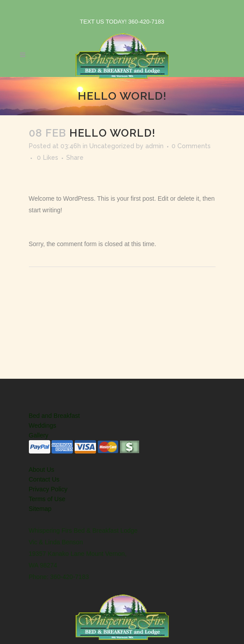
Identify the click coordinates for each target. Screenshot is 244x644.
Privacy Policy (48, 489)
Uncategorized (112, 146)
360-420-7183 (146, 22)
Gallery (39, 435)
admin (154, 146)
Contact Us (44, 479)
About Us (42, 470)
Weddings (43, 425)
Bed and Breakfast (54, 416)
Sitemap (40, 509)
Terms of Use (47, 499)
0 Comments (191, 146)
